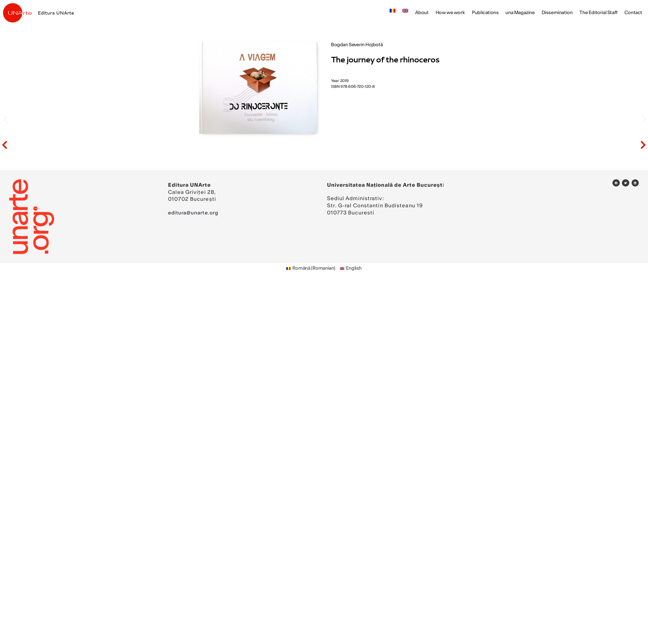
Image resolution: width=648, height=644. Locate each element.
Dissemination (557, 13)
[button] (616, 183)
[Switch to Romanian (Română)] (311, 269)
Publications (485, 13)
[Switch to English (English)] (351, 269)
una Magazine (520, 13)
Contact (633, 13)
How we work (450, 13)
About (422, 13)
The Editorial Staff (598, 13)
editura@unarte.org (194, 213)
